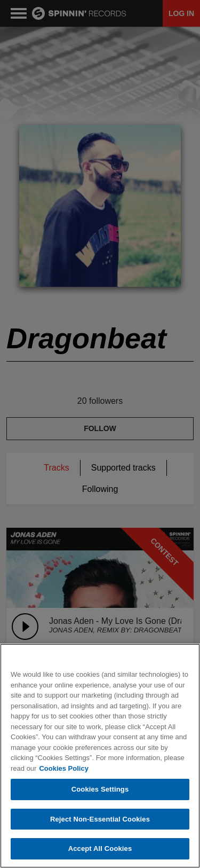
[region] (100, 756)
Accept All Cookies (100, 849)
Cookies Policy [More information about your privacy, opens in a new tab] (63, 768)
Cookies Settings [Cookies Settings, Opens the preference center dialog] (100, 789)
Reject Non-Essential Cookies (100, 819)
